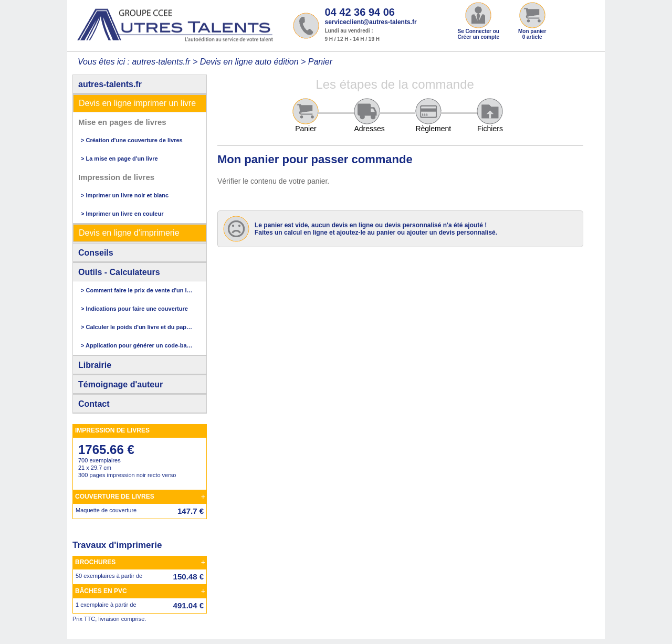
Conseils (96, 253)
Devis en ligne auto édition (249, 62)
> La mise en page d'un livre (119, 159)
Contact (94, 404)
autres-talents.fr (110, 84)
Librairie (95, 365)
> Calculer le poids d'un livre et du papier (137, 327)
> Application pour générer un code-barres (137, 345)
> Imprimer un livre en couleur (122, 214)
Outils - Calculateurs (119, 272)
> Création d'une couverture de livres (132, 140)
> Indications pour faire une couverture (134, 309)
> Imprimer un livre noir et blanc (125, 195)
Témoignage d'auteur (120, 384)
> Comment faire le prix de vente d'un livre (137, 290)
